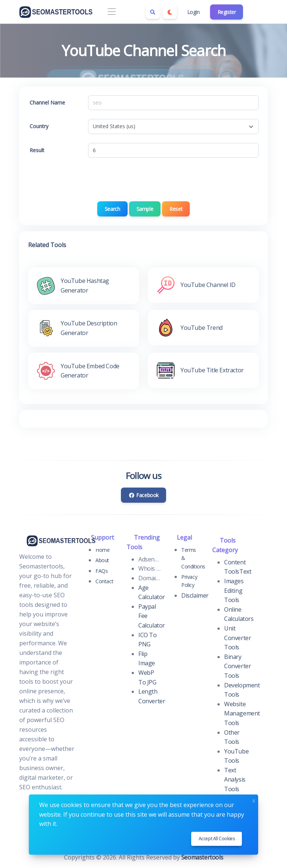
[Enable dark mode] (170, 12)
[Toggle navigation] (112, 12)
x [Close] (254, 800)
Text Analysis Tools (235, 780)
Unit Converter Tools (237, 638)
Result (37, 150)
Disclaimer (195, 595)
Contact (104, 581)
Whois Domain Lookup (149, 568)
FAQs (102, 571)
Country (39, 126)
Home (102, 550)
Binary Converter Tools (237, 666)
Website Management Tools (242, 713)
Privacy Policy (189, 581)
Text (245, 571)
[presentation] (143, 181)
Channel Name (47, 102)
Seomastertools (202, 857)
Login (193, 12)
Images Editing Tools (234, 590)
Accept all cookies (217, 839)
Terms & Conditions (192, 558)
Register (227, 12)
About (102, 560)
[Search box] (153, 12)
